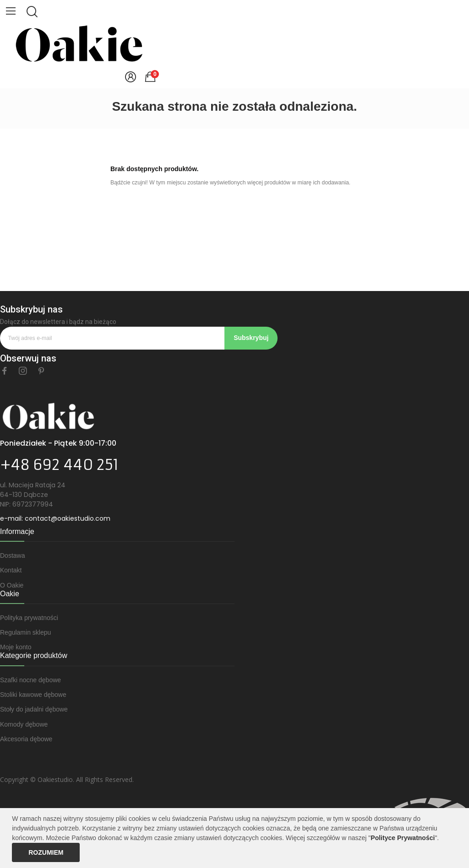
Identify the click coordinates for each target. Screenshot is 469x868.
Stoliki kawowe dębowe (33, 695)
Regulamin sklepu (25, 632)
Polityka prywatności (29, 618)
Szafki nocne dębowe (30, 680)
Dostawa (12, 555)
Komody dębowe (24, 724)
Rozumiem (46, 852)
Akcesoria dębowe (26, 739)
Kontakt (11, 570)
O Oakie (12, 585)
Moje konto (16, 647)
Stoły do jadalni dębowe (34, 709)
